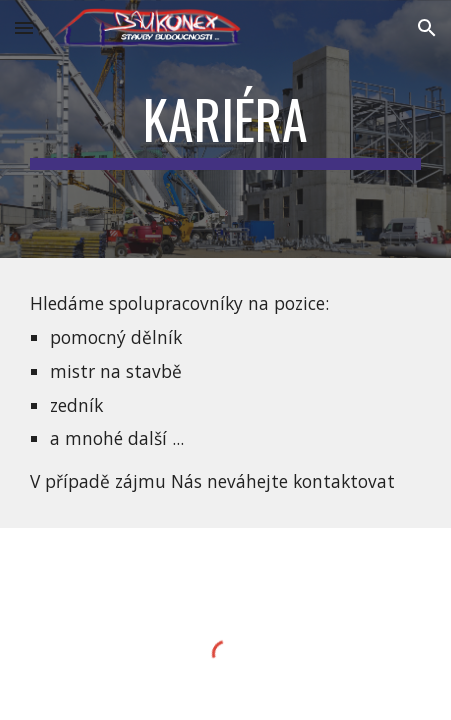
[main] (226, 129)
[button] (24, 27)
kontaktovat (344, 481)
